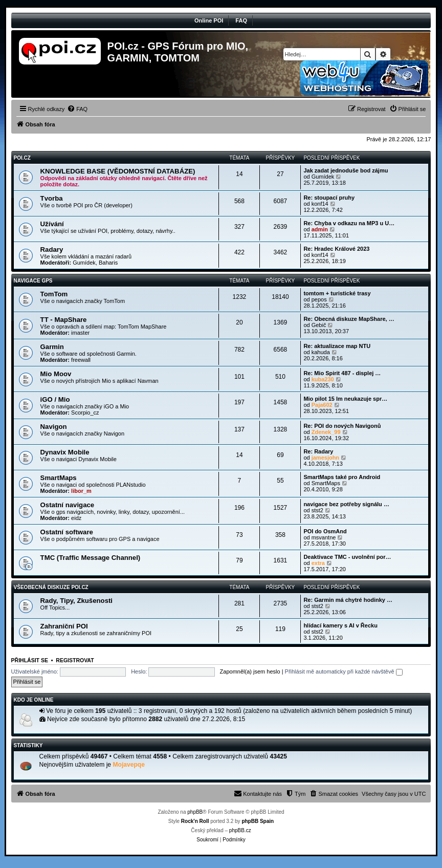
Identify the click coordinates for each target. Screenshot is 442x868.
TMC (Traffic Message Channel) (91, 558)
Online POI (209, 20)
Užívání (52, 224)
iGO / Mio (55, 399)
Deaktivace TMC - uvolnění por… (347, 557)
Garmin (52, 347)
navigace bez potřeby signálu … (346, 504)
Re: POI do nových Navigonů (342, 426)
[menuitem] (77, 109)
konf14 (320, 204)
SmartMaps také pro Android (342, 477)
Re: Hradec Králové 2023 (336, 249)
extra (318, 563)
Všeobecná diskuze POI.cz (51, 587)
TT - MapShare (64, 320)
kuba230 (323, 379)
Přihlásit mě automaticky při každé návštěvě (344, 671)
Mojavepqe (129, 765)
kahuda (321, 352)
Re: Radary (318, 451)
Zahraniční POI (64, 626)
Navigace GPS (33, 281)
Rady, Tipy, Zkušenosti (76, 601)
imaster (80, 333)
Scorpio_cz (85, 413)
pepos (319, 299)
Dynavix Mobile (65, 452)
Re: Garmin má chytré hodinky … (348, 600)
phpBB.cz (240, 830)
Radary (52, 249)
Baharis (108, 263)
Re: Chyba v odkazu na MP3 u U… (349, 223)
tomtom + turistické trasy (337, 293)
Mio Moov (56, 374)
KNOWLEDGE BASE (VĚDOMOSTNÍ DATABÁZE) (118, 171)
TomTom (54, 294)
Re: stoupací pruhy (329, 198)
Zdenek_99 (326, 432)
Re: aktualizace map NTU (337, 346)
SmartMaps (59, 478)
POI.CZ (22, 158)
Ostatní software (67, 532)
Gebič (319, 325)
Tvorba (52, 198)
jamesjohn (325, 458)
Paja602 (322, 405)
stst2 (317, 510)
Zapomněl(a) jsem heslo (250, 671)
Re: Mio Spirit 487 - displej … (342, 373)
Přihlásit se (30, 660)
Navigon (54, 427)
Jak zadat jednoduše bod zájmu (346, 170)
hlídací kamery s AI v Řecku (340, 625)
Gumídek (323, 177)
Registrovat (75, 660)
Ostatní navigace (68, 505)
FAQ (241, 20)
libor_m (81, 491)
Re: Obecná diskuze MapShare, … (349, 319)
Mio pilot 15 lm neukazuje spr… (345, 399)
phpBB (195, 812)
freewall (81, 360)
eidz (76, 518)
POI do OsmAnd (325, 531)
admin (320, 229)
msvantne (324, 537)
